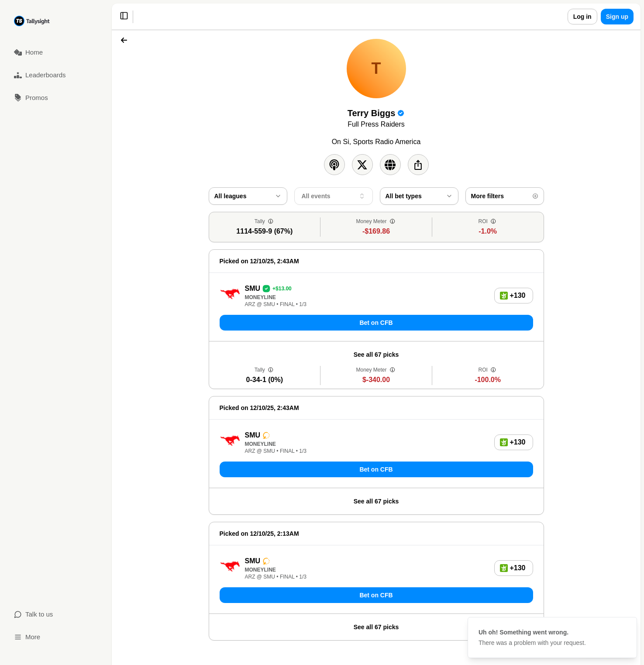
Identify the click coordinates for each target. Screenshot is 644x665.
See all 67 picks (376, 355)
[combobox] (248, 196)
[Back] (124, 40)
